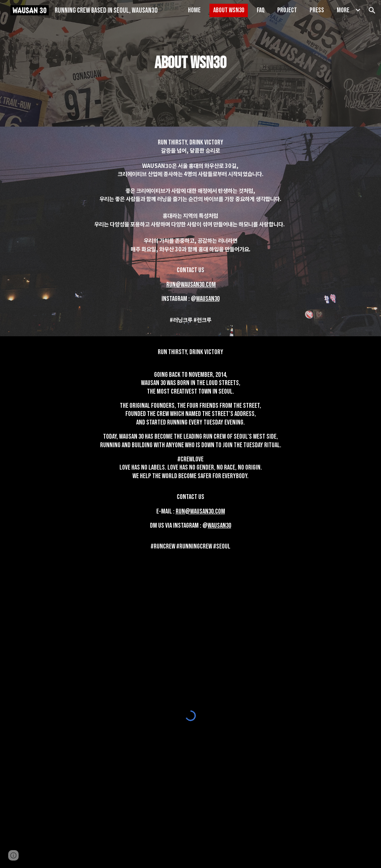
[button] (372, 10)
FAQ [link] (261, 10)
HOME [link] (194, 10)
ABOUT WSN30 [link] (229, 10)
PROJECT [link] (287, 10)
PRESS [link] (317, 10)
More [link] (343, 10)
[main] (190, 63)
